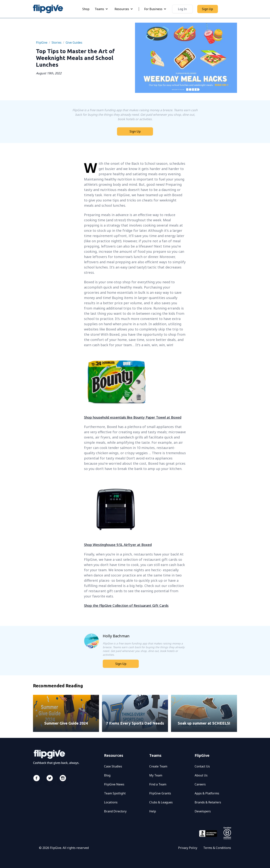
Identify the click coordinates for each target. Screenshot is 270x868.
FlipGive (42, 43)
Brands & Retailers (208, 802)
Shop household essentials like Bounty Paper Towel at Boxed (133, 417)
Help (153, 811)
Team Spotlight (115, 793)
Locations (111, 802)
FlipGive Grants (160, 793)
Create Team (158, 766)
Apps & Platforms (207, 793)
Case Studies (113, 766)
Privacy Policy (188, 848)
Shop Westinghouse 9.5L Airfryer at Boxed (118, 545)
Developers (203, 811)
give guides (74, 43)
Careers (200, 784)
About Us (201, 775)
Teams (102, 9)
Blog (107, 775)
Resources (124, 9)
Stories (57, 43)
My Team (156, 775)
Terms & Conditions (217, 848)
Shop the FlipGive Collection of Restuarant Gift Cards (126, 606)
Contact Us (202, 766)
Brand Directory (115, 811)
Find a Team (158, 784)
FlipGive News (114, 784)
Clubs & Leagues (161, 802)
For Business (156, 9)
